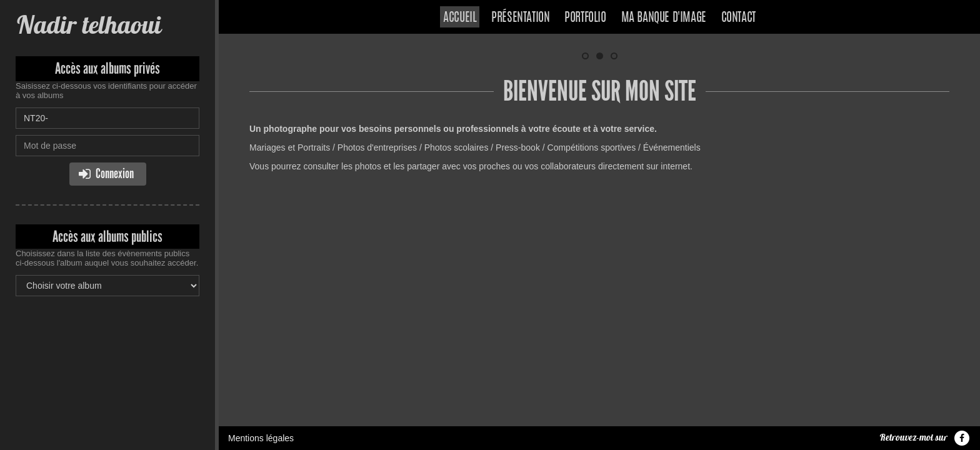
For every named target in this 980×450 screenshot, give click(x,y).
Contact (738, 18)
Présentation (520, 18)
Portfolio (585, 18)
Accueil (460, 18)
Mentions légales (261, 228)
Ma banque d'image (664, 18)
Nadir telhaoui (88, 25)
